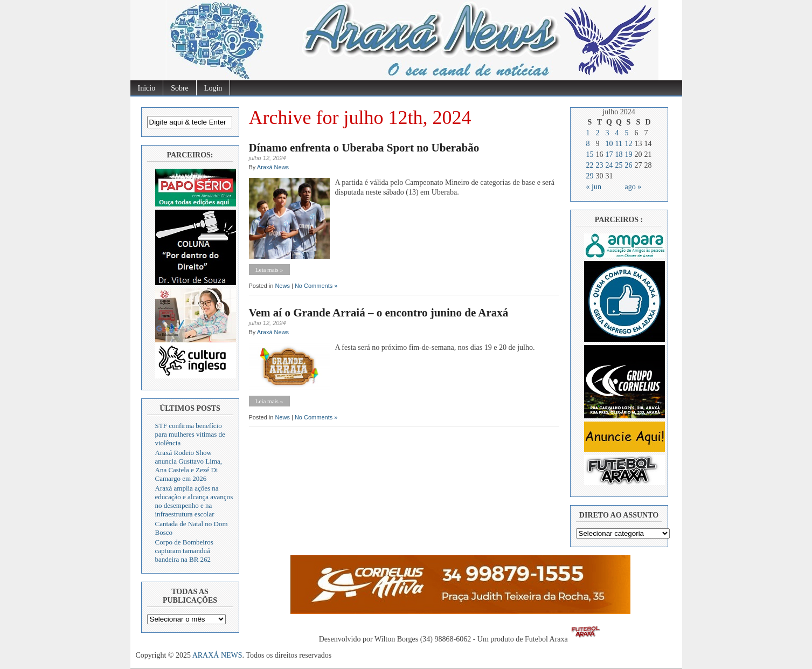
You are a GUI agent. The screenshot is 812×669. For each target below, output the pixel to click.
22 (590, 165)
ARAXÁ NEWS (217, 655)
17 (609, 154)
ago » (633, 187)
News (282, 286)
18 (619, 154)
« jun (594, 187)
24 (609, 165)
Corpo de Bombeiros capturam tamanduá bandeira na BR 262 (184, 551)
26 (629, 165)
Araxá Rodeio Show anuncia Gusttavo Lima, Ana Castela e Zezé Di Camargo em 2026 (189, 465)
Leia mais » (269, 270)
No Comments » (316, 286)
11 (619, 144)
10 (609, 144)
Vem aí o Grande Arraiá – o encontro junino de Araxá (379, 313)
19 (629, 154)
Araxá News (273, 167)
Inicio (147, 88)
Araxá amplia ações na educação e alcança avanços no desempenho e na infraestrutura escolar (194, 501)
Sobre (180, 88)
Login (213, 88)
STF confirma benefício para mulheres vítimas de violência (190, 434)
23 (600, 165)
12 (629, 144)
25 (619, 165)
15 (590, 154)
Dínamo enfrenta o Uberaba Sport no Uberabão (364, 148)
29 (590, 176)
